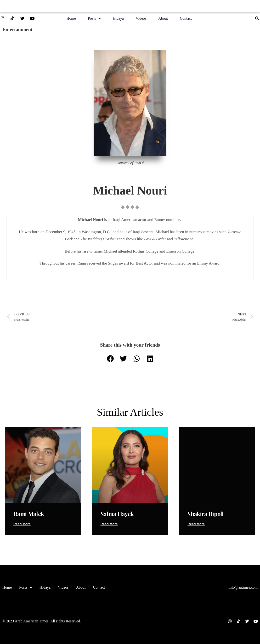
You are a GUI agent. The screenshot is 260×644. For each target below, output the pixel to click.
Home (71, 19)
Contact (186, 19)
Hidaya (118, 19)
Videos (141, 19)
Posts (94, 19)
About (163, 19)
